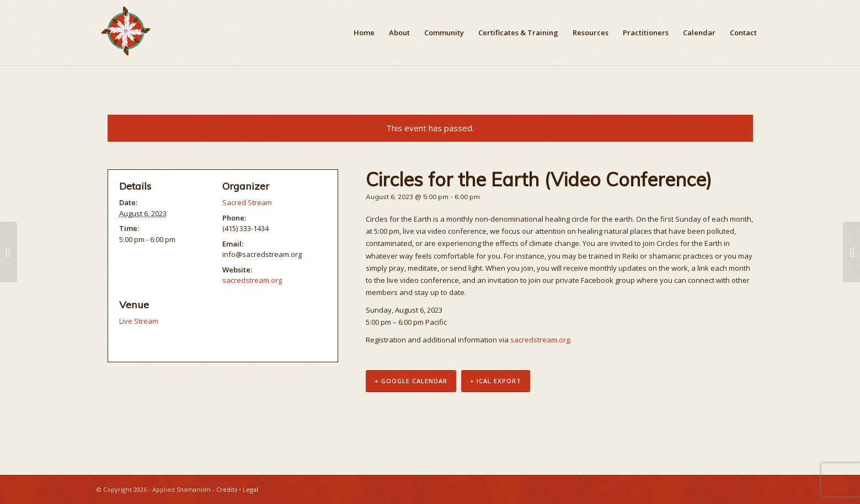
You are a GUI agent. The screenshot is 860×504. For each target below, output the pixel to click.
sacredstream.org (540, 340)
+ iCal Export (496, 381)
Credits (227, 489)
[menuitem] (364, 33)
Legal (250, 489)
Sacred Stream (247, 202)
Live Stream (139, 321)
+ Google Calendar (411, 381)
